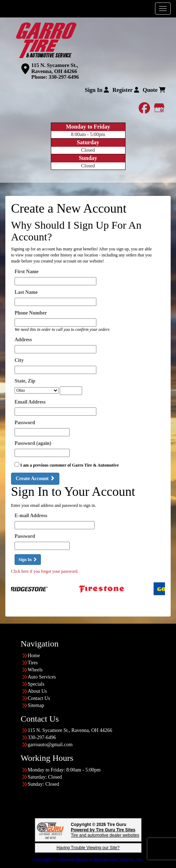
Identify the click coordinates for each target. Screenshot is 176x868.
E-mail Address (31, 516)
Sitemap (36, 705)
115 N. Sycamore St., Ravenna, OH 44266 (55, 68)
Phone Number (31, 313)
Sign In (97, 90)
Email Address (30, 402)
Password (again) (33, 443)
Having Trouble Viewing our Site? (88, 848)
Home (34, 656)
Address (23, 340)
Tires (33, 663)
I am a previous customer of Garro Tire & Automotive (70, 465)
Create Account (35, 478)
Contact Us (39, 698)
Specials (36, 684)
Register (126, 90)
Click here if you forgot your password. (45, 571)
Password (25, 423)
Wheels (35, 670)
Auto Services (42, 677)
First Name (26, 272)
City (19, 360)
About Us (37, 691)
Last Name (26, 292)
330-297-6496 (64, 77)
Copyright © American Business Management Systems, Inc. (88, 859)
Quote (154, 90)
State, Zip (25, 381)
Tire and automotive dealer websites (105, 833)
